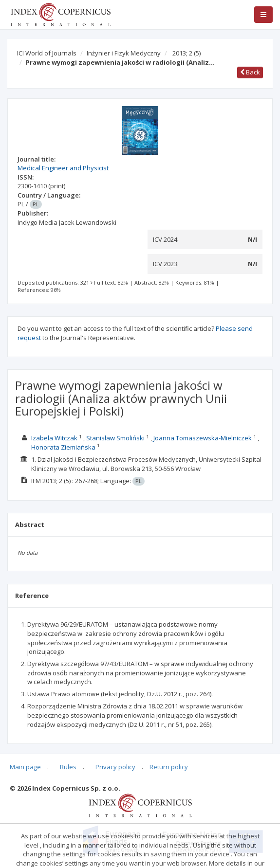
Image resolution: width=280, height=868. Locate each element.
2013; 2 (187, 53)
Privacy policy (115, 767)
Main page (25, 767)
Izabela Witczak (54, 438)
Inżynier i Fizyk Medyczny (124, 53)
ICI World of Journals (47, 53)
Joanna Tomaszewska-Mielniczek (203, 438)
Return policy (169, 767)
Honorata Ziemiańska (63, 447)
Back (250, 72)
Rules (68, 767)
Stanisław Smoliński (115, 438)
